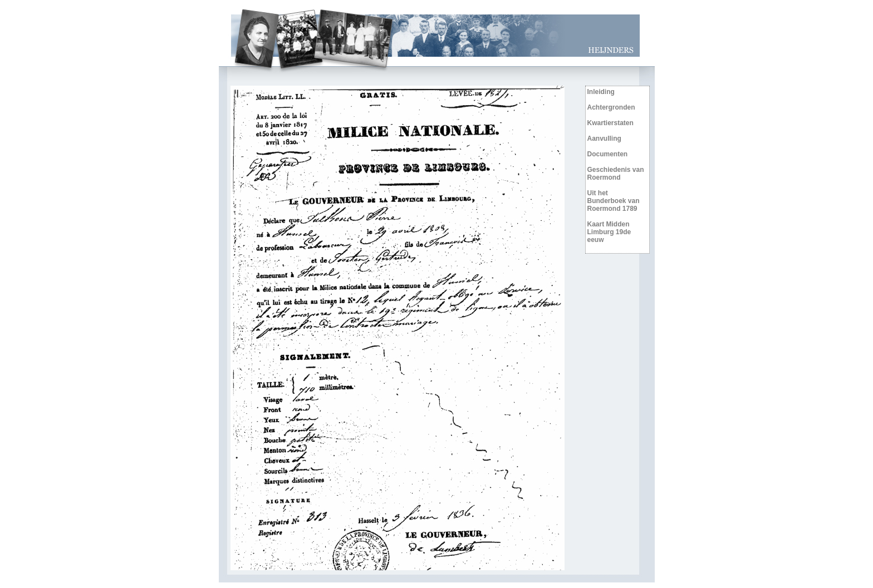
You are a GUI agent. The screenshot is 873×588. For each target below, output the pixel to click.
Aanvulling (604, 139)
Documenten (608, 154)
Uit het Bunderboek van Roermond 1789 (614, 201)
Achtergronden (611, 107)
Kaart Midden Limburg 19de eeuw (609, 232)
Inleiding (601, 92)
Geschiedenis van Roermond (616, 174)
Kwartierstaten (610, 123)
